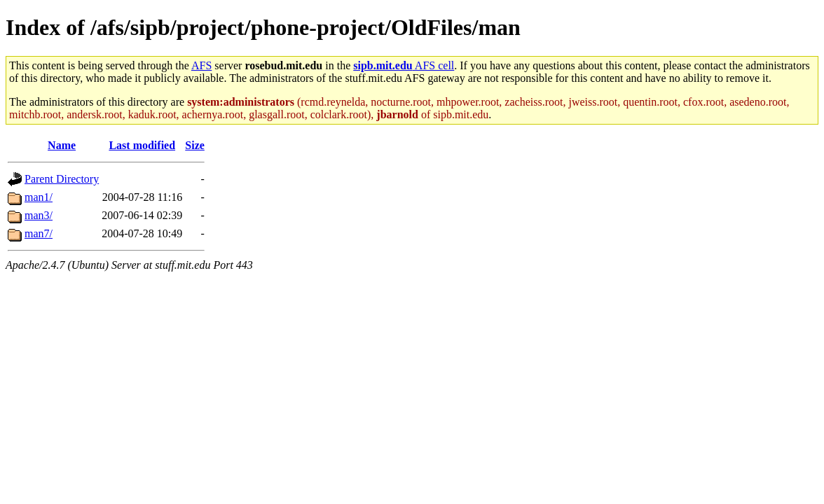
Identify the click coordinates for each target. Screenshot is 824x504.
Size (195, 145)
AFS (201, 65)
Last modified (142, 145)
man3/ (39, 215)
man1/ (39, 197)
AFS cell (404, 65)
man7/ (39, 233)
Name (62, 145)
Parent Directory (62, 179)
